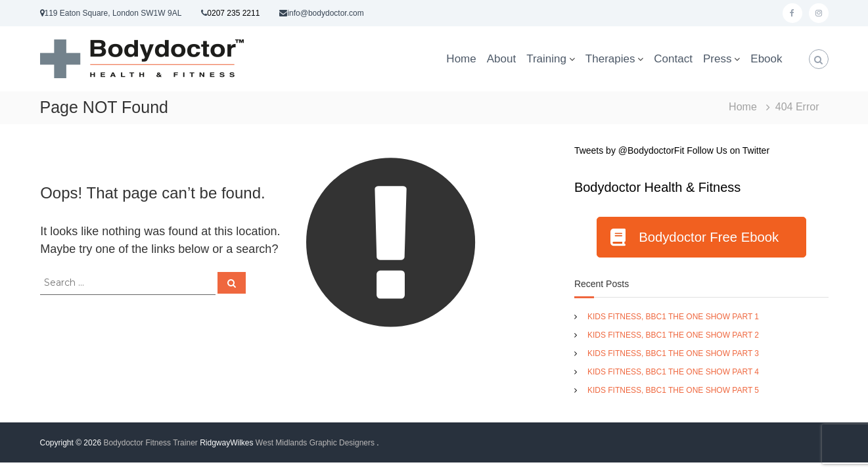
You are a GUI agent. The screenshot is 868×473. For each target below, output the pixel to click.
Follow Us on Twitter (728, 150)
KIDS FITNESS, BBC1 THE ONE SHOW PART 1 (673, 317)
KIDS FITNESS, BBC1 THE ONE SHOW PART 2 (673, 335)
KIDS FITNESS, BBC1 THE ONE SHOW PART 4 (673, 372)
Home (461, 59)
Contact (673, 59)
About (501, 59)
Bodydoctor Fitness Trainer (150, 443)
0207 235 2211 (233, 13)
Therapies (610, 59)
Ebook (766, 59)
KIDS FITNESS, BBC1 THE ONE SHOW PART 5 (673, 390)
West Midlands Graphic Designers (315, 443)
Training (546, 59)
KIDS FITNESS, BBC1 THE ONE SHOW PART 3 (673, 353)
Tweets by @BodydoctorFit (629, 150)
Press (717, 59)
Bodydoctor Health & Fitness (657, 187)
